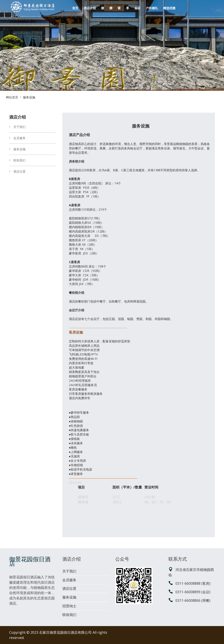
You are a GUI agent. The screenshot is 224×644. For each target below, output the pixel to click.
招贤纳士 (69, 606)
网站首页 (12, 97)
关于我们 (17, 127)
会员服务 (17, 138)
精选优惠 (169, 8)
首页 (75, 8)
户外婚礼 (152, 8)
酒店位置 (17, 171)
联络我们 (17, 160)
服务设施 (17, 149)
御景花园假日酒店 (30, 561)
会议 (137, 8)
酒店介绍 (90, 8)
